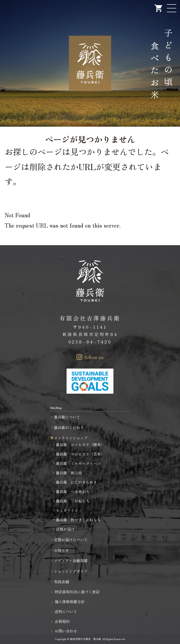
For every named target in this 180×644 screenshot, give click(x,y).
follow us (94, 357)
